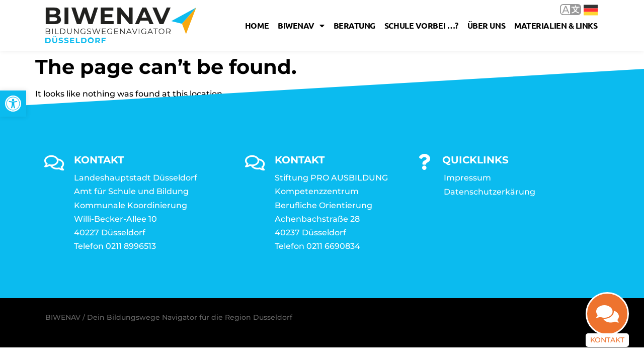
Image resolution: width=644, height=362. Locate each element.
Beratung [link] (354, 25)
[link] (13, 104)
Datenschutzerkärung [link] (490, 192)
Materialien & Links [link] (556, 25)
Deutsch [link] (591, 10)
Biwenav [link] (301, 26)
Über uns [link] (486, 25)
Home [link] (257, 25)
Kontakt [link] (607, 340)
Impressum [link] (467, 178)
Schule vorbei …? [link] (421, 25)
